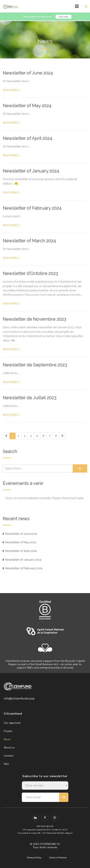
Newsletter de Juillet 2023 (30, 398)
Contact (9, 756)
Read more (10, 90)
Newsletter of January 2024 (31, 171)
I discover (63, 17)
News (7, 739)
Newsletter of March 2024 (29, 241)
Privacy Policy (34, 857)
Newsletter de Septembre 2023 (35, 365)
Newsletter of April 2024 (27, 138)
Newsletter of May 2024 (27, 106)
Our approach (12, 723)
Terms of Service (58, 857)
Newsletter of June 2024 (28, 73)
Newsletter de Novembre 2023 (34, 319)
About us (9, 747)
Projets (8, 731)
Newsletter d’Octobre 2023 (30, 273)
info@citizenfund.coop (19, 698)
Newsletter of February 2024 (32, 208)
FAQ (6, 764)
